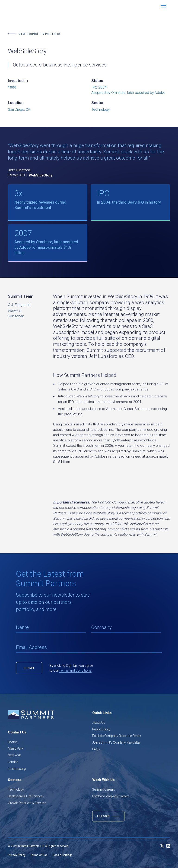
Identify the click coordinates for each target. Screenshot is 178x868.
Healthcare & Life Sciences (26, 796)
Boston (13, 742)
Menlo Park (16, 748)
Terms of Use (39, 855)
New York (14, 755)
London (13, 762)
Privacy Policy (17, 855)
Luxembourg (17, 769)
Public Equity (101, 729)
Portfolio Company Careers (111, 796)
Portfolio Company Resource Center (117, 736)
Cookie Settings (62, 855)
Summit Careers (104, 789)
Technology (16, 789)
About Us (99, 723)
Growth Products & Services (27, 803)
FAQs (96, 749)
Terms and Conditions (75, 670)
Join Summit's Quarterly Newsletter (116, 742)
